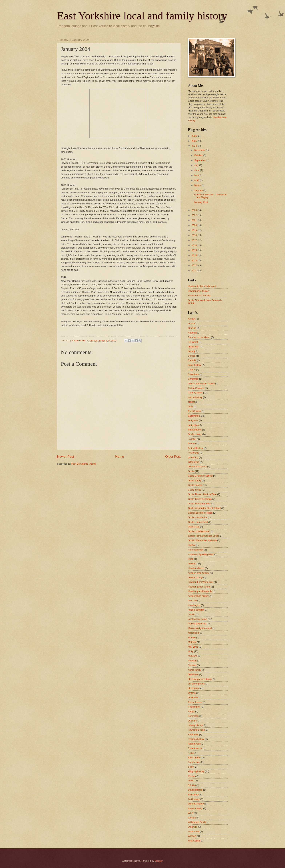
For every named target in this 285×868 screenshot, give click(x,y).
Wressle (192, 836)
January (199, 190)
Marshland (193, 633)
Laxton (191, 614)
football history (195, 448)
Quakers (192, 721)
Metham (192, 642)
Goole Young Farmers (199, 504)
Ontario (192, 693)
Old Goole (193, 674)
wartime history (196, 804)
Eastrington (194, 416)
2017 (194, 240)
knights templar (196, 610)
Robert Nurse (195, 748)
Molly (191, 651)
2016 (194, 245)
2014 (194, 255)
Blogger (159, 861)
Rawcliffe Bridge (196, 730)
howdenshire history (198, 596)
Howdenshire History (199, 291)
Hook (191, 559)
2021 (194, 220)
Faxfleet (192, 439)
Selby (191, 767)
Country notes (195, 393)
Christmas (193, 379)
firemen (192, 443)
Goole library (195, 480)
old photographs (196, 684)
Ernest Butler (195, 430)
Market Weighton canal (200, 628)
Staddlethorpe (195, 790)
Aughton (192, 333)
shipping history (196, 771)
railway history (195, 725)
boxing (191, 351)
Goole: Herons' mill (198, 522)
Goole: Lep (194, 527)
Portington (193, 716)
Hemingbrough (196, 550)
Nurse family (194, 670)
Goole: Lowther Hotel (199, 531)
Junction (192, 600)
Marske (192, 638)
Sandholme (194, 762)
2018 (194, 235)
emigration (193, 425)
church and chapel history (201, 384)
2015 (194, 250)
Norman (192, 665)
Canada (192, 360)
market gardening (197, 624)
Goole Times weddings (200, 499)
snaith (191, 781)
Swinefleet (193, 795)
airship (191, 323)
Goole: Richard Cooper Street (203, 536)
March (198, 185)
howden (192, 564)
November (200, 150)
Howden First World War (201, 582)
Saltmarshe (194, 758)
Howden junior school (199, 587)
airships (192, 328)
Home (120, 457)
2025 (194, 141)
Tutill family (194, 799)
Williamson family (197, 822)
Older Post (173, 457)
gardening (193, 457)
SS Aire (192, 785)
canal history (194, 365)
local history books (198, 619)
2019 (194, 230)
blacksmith (193, 346)
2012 (194, 265)
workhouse (194, 831)
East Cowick (194, 411)
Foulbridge (193, 453)
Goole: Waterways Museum (202, 540)
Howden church (196, 568)
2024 (194, 146)
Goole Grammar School (200, 476)
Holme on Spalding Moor (201, 554)
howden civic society (199, 573)
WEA (191, 813)
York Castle (194, 841)
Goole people (195, 485)
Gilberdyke (194, 462)
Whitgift (192, 818)
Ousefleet (193, 697)
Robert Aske (194, 744)
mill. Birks (193, 647)
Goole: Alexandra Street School (204, 508)
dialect (191, 402)
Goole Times (194, 490)
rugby (191, 753)
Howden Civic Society (199, 295)
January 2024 (201, 202)
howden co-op (195, 577)
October (199, 155)
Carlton (192, 370)
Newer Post (66, 457)
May (197, 175)
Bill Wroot (193, 342)
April (197, 180)
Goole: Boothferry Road (200, 513)
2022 (194, 215)
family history (195, 434)
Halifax (191, 545)
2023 (194, 210)
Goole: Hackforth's (198, 517)
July (197, 165)
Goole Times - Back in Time (202, 494)
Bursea (192, 356)
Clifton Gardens (196, 388)
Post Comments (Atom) (84, 464)
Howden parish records (200, 591)
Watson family (195, 808)
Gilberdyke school (197, 466)
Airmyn (192, 319)
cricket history (195, 397)
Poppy (191, 711)
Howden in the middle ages (202, 286)
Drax (190, 407)
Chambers (193, 374)
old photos (193, 688)
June (197, 170)
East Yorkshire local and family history (142, 16)
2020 (194, 225)
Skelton (192, 776)
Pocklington (194, 707)
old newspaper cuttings (200, 679)
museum (192, 656)
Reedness (193, 734)
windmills (193, 827)
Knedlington (194, 605)
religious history (196, 739)
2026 (194, 136)
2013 (194, 260)
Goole (191, 471)
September (200, 160)
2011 (194, 270)
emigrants (193, 420)
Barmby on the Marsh (199, 337)
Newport (192, 661)
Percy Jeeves (195, 702)
